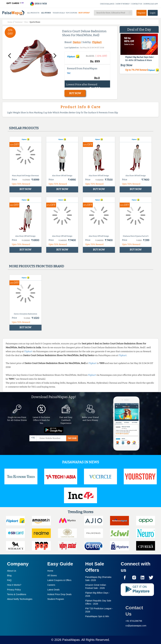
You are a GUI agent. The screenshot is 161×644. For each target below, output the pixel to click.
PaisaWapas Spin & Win (97, 616)
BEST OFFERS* (84, 13)
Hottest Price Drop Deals (59, 594)
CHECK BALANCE (107, 4)
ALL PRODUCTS (33, 13)
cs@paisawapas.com (136, 626)
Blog (9, 575)
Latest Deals (53, 590)
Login (153, 13)
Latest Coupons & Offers (59, 580)
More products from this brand (36, 266)
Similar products (24, 128)
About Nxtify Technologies (20, 599)
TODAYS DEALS (59, 13)
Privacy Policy (14, 590)
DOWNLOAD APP (151, 4)
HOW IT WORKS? (123, 4)
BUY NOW (75, 93)
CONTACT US (137, 4)
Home (50, 571)
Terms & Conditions (17, 594)
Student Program (56, 599)
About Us (12, 571)
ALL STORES (46, 13)
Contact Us (134, 611)
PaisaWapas (71, 640)
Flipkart (97, 42)
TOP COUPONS (71, 13)
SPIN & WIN (38, 4)
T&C (69, 73)
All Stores (52, 575)
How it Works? (14, 585)
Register (142, 13)
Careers (51, 585)
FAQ (9, 580)
